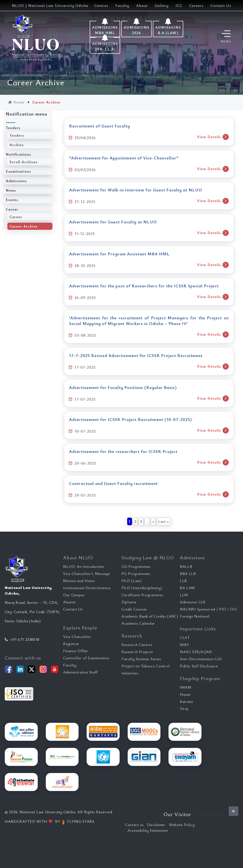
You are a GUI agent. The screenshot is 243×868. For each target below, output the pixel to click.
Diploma (129, 602)
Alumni (69, 602)
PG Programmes (136, 574)
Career (12, 209)
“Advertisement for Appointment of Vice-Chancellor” (124, 158)
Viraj (184, 709)
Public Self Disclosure (199, 666)
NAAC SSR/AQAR (196, 652)
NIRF (185, 645)
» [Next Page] (154, 521)
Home (17, 102)
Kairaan (187, 701)
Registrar (71, 644)
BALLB (186, 566)
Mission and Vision (79, 581)
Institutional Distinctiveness (87, 588)
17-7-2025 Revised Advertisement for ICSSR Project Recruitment (136, 355)
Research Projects (137, 652)
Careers (196, 5)
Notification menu (26, 114)
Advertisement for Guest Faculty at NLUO (113, 222)
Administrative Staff (81, 672)
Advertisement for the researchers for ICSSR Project (123, 451)
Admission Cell (193, 602)
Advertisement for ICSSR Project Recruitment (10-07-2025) (131, 419)
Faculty (122, 5)
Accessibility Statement (148, 830)
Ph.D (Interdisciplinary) (142, 588)
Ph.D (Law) (132, 581)
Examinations (18, 171)
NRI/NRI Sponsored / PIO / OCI (208, 609)
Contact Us (221, 5)
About (142, 5)
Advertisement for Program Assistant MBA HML (119, 254)
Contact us (134, 825)
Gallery (162, 5)
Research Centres (137, 645)
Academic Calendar (138, 623)
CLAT (185, 637)
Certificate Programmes (142, 595)
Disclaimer (156, 825)
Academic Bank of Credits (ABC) (150, 616)
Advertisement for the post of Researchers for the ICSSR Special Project (144, 286)
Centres (101, 5)
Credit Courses (134, 609)
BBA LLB (188, 574)
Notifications (18, 154)
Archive (17, 145)
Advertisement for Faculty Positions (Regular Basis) (123, 387)
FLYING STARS (78, 821)
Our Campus (74, 595)
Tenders (13, 128)
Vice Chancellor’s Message (86, 574)
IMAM (186, 687)
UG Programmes (136, 566)
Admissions (16, 181)
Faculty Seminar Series (141, 659)
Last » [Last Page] (164, 521)
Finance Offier (76, 651)
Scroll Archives (24, 162)
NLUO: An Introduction (84, 566)
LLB (183, 581)
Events (12, 200)
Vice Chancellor (77, 637)
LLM (184, 595)
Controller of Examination (86, 658)
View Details (213, 137)
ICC (179, 5)
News (11, 190)
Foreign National (195, 616)
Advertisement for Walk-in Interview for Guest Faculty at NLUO (136, 190)
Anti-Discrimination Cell (201, 659)
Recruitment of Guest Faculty (100, 126)
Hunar (185, 694)
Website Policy (182, 825)
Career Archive (23, 226)
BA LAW (187, 588)
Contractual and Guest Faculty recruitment (113, 483)
